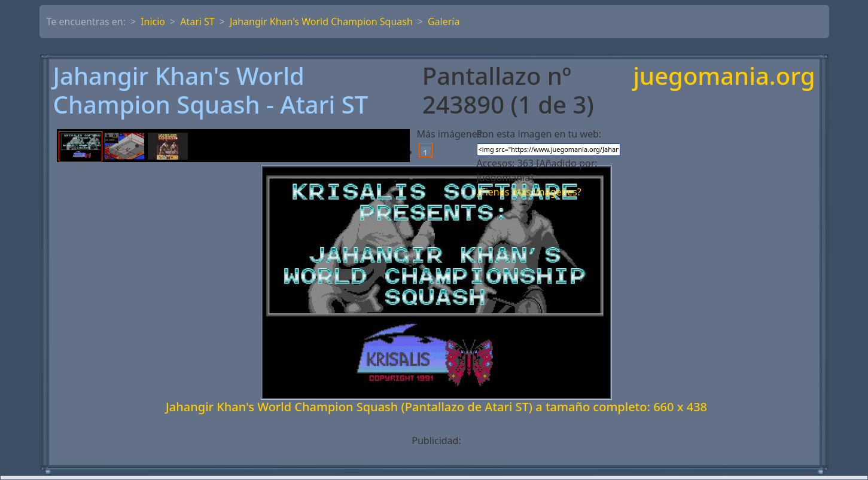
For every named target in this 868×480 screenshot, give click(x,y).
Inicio (153, 22)
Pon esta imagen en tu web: (539, 134)
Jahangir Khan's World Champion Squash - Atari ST (211, 90)
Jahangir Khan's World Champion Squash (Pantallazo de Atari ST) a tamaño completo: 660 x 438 (436, 407)
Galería (444, 22)
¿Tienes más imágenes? (529, 192)
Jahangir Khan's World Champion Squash (321, 22)
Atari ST (197, 22)
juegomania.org (724, 77)
